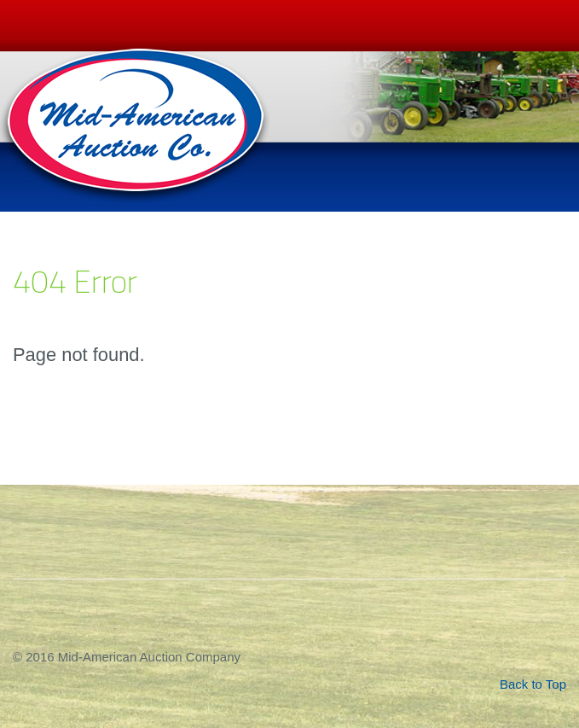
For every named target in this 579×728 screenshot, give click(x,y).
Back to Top (533, 684)
